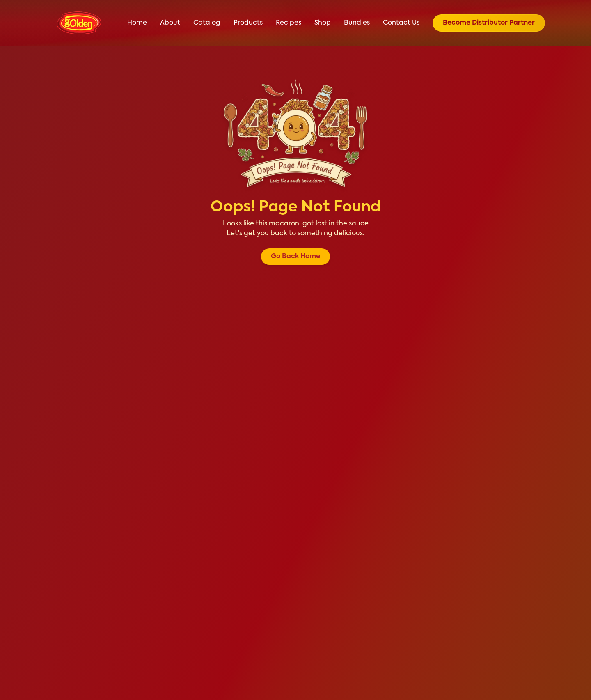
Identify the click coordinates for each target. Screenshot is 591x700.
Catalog (207, 23)
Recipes (289, 23)
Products (248, 23)
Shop (323, 23)
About (170, 23)
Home (137, 23)
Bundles (357, 23)
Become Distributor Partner (489, 23)
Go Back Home (295, 257)
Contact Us (401, 23)
